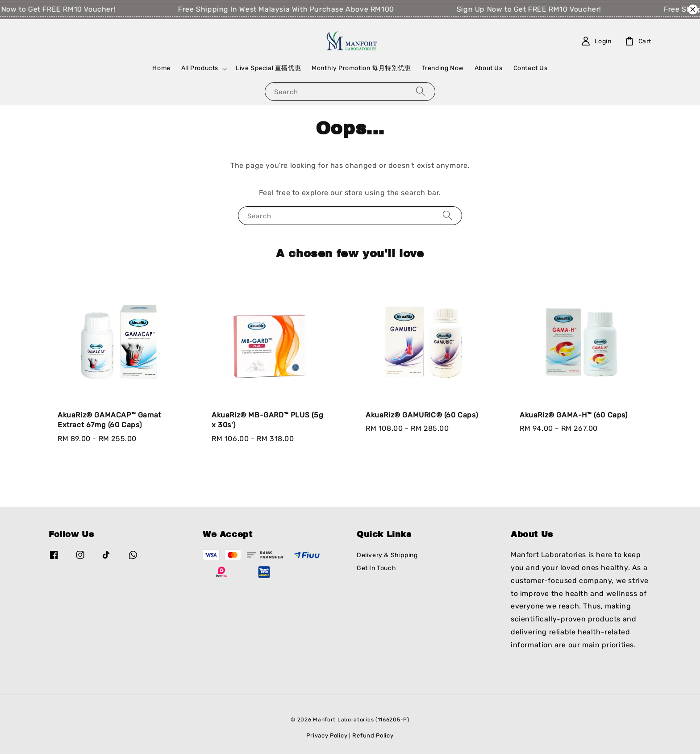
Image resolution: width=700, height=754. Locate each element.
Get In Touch (376, 568)
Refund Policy (373, 735)
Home (161, 68)
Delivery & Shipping (387, 555)
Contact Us (531, 68)
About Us (489, 68)
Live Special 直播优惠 (268, 68)
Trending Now (443, 68)
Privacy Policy (327, 735)
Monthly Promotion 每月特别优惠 (361, 68)
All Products (200, 68)
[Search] (421, 91)
